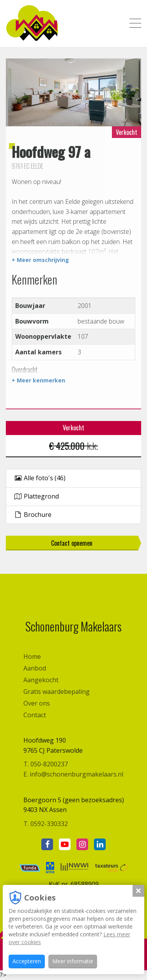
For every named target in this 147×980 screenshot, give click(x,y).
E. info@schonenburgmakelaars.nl (73, 774)
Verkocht (127, 132)
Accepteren (27, 961)
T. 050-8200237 (46, 764)
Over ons (37, 703)
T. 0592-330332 (46, 824)
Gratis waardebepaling (57, 692)
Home (32, 656)
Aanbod (35, 668)
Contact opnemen (72, 543)
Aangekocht (41, 680)
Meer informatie (73, 961)
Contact (35, 715)
